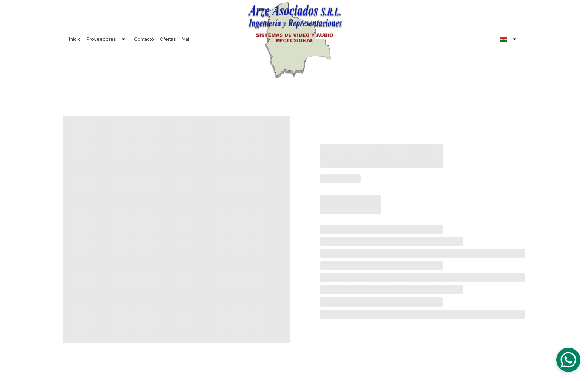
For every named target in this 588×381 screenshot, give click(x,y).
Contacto (144, 39)
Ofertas (168, 39)
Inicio (75, 39)
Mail (186, 39)
